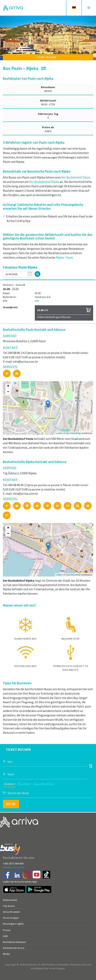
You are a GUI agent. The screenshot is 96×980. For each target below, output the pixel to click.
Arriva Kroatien (11, 912)
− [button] (8, 392)
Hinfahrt (10, 784)
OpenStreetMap (73, 433)
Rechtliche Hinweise (14, 942)
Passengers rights (13, 924)
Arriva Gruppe (11, 918)
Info (37, 301)
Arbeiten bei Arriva (14, 948)
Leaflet (59, 433)
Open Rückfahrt (44, 784)
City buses (9, 906)
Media (6, 954)
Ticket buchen (48, 57)
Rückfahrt (24, 784)
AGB (5, 936)
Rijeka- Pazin (64, 257)
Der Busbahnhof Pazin (76, 177)
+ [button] (8, 386)
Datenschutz (10, 900)
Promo (7, 930)
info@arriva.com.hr (14, 867)
